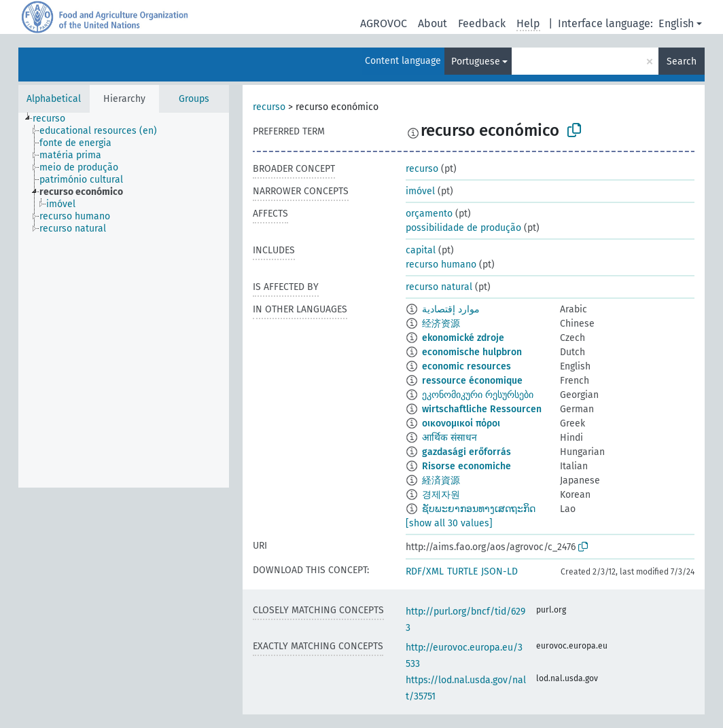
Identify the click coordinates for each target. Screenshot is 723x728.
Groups (194, 99)
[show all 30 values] (449, 523)
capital (421, 250)
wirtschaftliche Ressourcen (482, 409)
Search (682, 61)
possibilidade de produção (463, 228)
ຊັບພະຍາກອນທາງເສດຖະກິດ (479, 509)
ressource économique (472, 381)
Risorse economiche (466, 466)
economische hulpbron (472, 352)
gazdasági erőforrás (466, 452)
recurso (269, 107)
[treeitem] (55, 119)
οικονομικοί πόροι (461, 423)
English (676, 23)
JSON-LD (499, 571)
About (433, 23)
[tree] (124, 300)
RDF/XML (425, 571)
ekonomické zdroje (463, 338)
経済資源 (441, 480)
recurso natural (439, 287)
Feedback (482, 23)
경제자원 (441, 495)
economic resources (466, 366)
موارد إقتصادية (451, 309)
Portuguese (476, 61)
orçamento (429, 214)
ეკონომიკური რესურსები (478, 395)
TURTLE (462, 571)
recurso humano (441, 265)
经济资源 (441, 324)
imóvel (420, 191)
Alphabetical (54, 99)
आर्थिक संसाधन (449, 438)
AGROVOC (384, 23)
